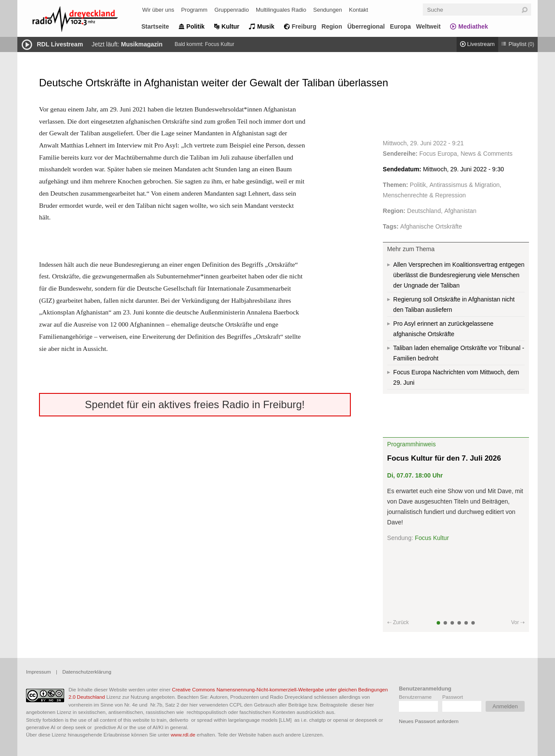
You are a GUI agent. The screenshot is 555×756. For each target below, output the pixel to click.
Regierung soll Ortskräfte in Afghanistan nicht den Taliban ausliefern (454, 304)
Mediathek (473, 26)
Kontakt (359, 10)
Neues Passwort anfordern (429, 721)
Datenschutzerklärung (87, 672)
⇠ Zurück (398, 622)
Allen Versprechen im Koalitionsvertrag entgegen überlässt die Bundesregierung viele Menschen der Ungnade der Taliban (459, 275)
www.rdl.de (183, 735)
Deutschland (424, 211)
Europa (400, 26)
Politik (196, 26)
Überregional (366, 26)
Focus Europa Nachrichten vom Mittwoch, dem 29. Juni (456, 377)
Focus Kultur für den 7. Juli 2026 (444, 458)
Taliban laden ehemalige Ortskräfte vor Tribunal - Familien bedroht (459, 353)
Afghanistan (460, 211)
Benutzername (415, 697)
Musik (266, 26)
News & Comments (486, 154)
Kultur (230, 26)
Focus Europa (438, 154)
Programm (194, 10)
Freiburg (304, 26)
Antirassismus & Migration (465, 185)
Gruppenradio (232, 10)
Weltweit (429, 26)
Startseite (155, 26)
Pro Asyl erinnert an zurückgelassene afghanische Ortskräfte (443, 329)
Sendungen (328, 10)
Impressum (38, 672)
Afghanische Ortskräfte (431, 226)
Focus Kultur (220, 44)
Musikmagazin (142, 44)
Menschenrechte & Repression (424, 195)
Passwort (453, 697)
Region (332, 26)
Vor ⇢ (518, 622)
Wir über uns (158, 10)
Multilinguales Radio (281, 10)
